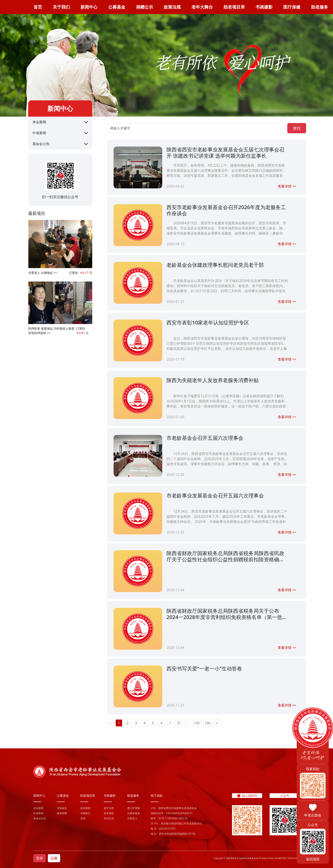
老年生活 (109, 818)
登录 (39, 858)
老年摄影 (109, 813)
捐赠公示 (145, 7)
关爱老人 (132, 818)
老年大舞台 (202, 7)
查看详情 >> (287, 186)
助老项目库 (234, 7)
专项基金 (62, 808)
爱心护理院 (134, 808)
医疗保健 (292, 7)
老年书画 (109, 808)
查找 (297, 128)
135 (197, 723)
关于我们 (61, 7)
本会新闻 (39, 122)
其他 (83, 818)
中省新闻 (39, 133)
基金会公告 (41, 144)
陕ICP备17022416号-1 (289, 858)
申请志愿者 (313, 815)
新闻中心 (89, 7)
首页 (38, 7)
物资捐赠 (62, 813)
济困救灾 (85, 813)
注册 (54, 858)
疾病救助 (85, 808)
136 (207, 723)
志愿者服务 (134, 813)
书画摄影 (264, 7)
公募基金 (117, 7)
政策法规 (172, 7)
